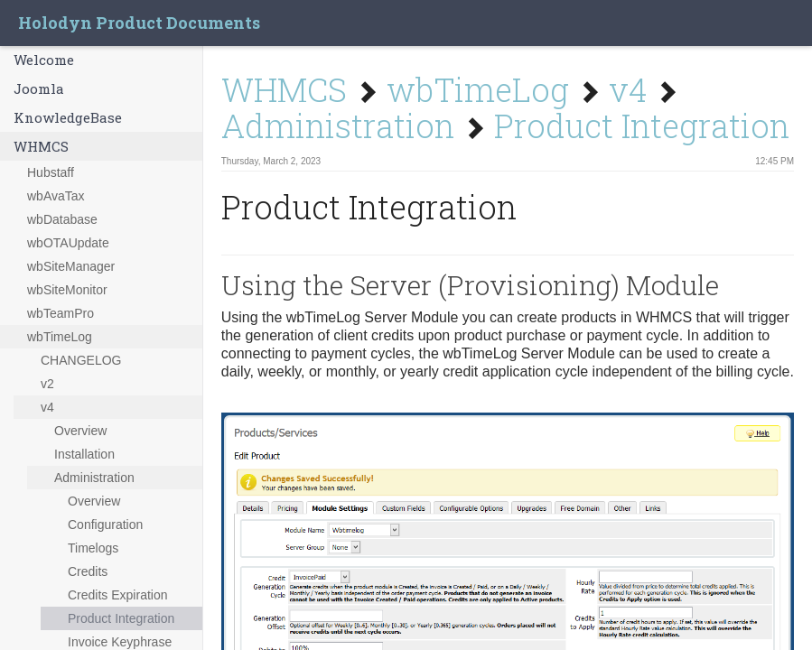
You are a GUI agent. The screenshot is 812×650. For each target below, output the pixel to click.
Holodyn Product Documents (139, 23)
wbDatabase (62, 219)
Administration (94, 478)
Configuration (105, 525)
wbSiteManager (71, 266)
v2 (47, 384)
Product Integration (121, 618)
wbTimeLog (60, 337)
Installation (84, 454)
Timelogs (93, 548)
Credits (88, 571)
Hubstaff (51, 172)
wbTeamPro (61, 313)
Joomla (39, 88)
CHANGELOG (81, 360)
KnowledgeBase (68, 117)
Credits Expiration (118, 595)
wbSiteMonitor (67, 290)
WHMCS (41, 146)
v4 (47, 407)
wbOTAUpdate (68, 243)
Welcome (44, 60)
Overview (80, 431)
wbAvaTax (56, 196)
